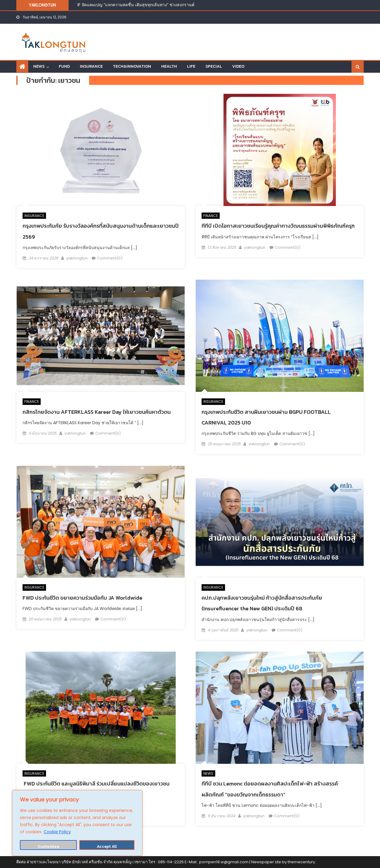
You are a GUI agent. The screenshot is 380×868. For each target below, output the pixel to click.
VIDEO (238, 66)
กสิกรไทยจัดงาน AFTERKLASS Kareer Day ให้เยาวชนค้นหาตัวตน (97, 412)
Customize (48, 846)
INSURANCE (91, 66)
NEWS (39, 66)
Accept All (107, 846)
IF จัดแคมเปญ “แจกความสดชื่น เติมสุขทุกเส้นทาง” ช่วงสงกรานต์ (136, 5)
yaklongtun (77, 258)
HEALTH (169, 66)
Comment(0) (110, 258)
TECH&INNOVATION (132, 66)
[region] (77, 823)
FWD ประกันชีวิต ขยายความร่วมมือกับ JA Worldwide (82, 598)
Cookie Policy (57, 832)
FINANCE (211, 216)
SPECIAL (214, 66)
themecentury (301, 862)
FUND (64, 66)
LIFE (191, 66)
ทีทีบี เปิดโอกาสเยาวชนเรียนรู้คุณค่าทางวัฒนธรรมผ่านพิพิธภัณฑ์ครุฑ (278, 226)
